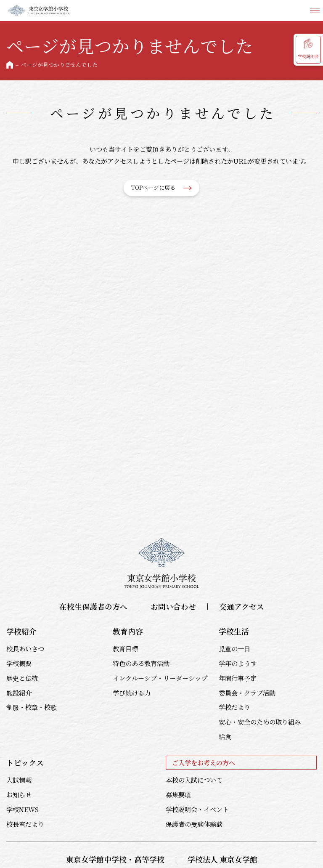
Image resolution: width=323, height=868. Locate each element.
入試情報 (19, 780)
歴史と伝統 (22, 678)
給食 (225, 736)
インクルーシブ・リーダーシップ (160, 678)
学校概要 (19, 663)
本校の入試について (194, 780)
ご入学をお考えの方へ (204, 762)
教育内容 (128, 631)
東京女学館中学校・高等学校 (115, 859)
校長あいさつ (25, 648)
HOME (10, 65)
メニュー (315, 11)
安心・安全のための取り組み (260, 722)
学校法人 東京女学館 (222, 859)
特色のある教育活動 (141, 663)
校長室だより (25, 824)
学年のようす (238, 663)
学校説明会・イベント (197, 809)
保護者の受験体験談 (194, 824)
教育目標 (125, 648)
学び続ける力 (132, 693)
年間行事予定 (238, 678)
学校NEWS (23, 809)
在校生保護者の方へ (93, 607)
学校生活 (234, 631)
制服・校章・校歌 (32, 707)
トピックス (25, 763)
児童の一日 (234, 648)
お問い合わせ (173, 607)
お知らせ (19, 794)
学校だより (234, 707)
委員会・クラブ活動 (247, 693)
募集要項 (178, 794)
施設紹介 (19, 693)
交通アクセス (242, 607)
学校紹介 (21, 631)
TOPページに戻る (153, 187)
